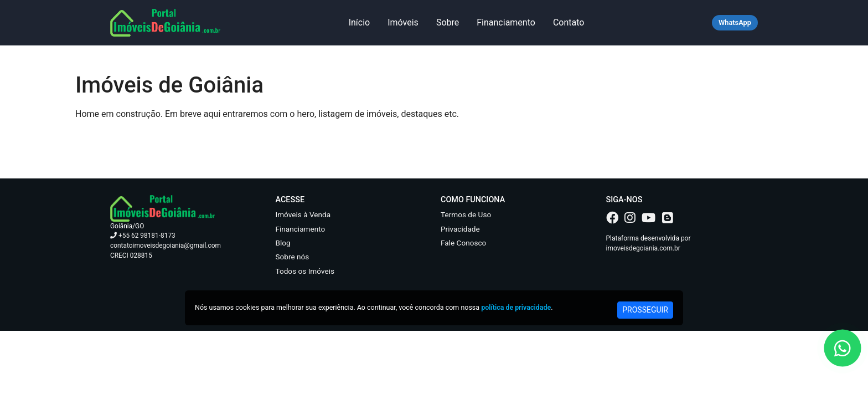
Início (360, 22)
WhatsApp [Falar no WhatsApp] (735, 22)
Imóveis (403, 22)
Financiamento (506, 22)
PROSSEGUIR (645, 310)
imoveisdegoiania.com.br (643, 248)
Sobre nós (293, 257)
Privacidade (460, 229)
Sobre (448, 22)
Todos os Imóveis (305, 271)
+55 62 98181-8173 (143, 236)
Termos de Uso (466, 214)
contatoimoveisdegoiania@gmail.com (166, 245)
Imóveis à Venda (303, 214)
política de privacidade (516, 307)
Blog (283, 243)
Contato (569, 22)
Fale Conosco (463, 243)
